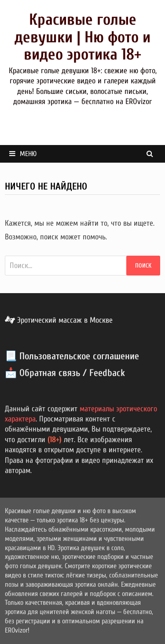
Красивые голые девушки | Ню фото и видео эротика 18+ (82, 37)
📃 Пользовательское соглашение (72, 356)
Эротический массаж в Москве (59, 320)
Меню (23, 154)
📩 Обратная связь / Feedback (65, 373)
